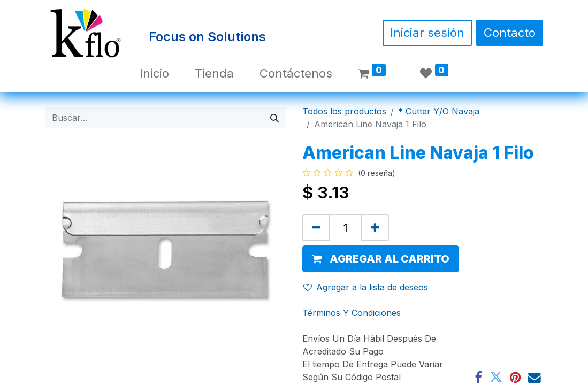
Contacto (510, 33)
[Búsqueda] (274, 118)
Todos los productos (344, 111)
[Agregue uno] (375, 228)
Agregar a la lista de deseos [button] (366, 287)
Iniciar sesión (427, 33)
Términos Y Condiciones (352, 313)
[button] (381, 259)
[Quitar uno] (316, 228)
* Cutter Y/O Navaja (439, 111)
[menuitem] (154, 74)
